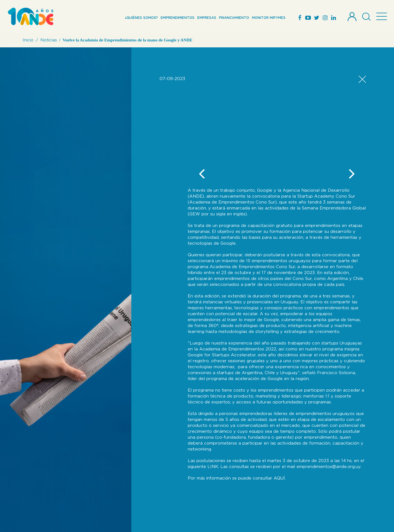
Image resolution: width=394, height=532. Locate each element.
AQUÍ (279, 478)
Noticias (49, 40)
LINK (213, 467)
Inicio (28, 40)
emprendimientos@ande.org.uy (328, 467)
